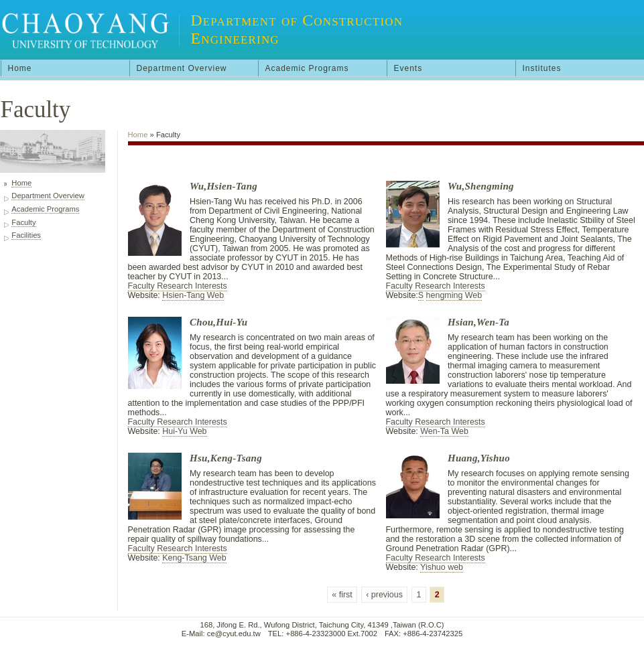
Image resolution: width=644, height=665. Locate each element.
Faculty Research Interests (178, 286)
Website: (145, 295)
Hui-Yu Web (184, 431)
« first (342, 595)
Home (20, 68)
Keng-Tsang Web (194, 558)
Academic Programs (307, 68)
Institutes (542, 68)
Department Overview (182, 68)
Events (408, 68)
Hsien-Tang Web (193, 295)
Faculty (23, 222)
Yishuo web (442, 567)
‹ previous (384, 595)
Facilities (26, 235)
